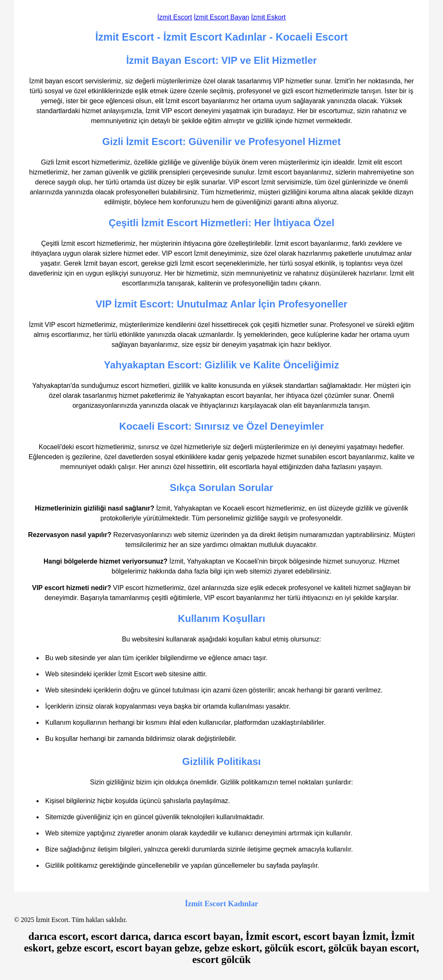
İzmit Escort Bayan (221, 17)
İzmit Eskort (268, 17)
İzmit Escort (175, 17)
